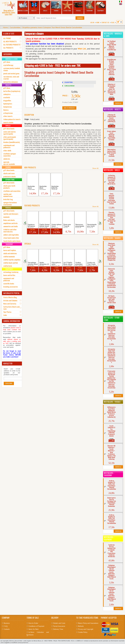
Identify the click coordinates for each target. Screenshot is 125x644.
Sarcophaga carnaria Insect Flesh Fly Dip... (33, 264)
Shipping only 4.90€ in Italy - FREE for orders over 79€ (53, 65)
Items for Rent (33, 629)
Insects (34, 6)
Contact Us (105, 22)
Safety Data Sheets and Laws (11, 308)
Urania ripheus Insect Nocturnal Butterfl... (57, 226)
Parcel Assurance (59, 626)
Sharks (56, 6)
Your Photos (7, 312)
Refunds (81, 626)
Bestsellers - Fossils (112, 402)
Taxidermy (90, 6)
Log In (92, 22)
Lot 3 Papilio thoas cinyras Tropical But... (68, 264)
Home (98, 22)
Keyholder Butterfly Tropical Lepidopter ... (56, 188)
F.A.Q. (6, 626)
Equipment (101, 6)
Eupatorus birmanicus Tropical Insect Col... (32, 226)
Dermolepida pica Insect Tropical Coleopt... (92, 226)
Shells (45, 6)
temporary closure (34, 33)
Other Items (67, 6)
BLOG (113, 22)
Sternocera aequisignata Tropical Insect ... (80, 226)
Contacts (7, 629)
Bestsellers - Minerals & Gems (113, 35)
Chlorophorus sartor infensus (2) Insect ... (56, 264)
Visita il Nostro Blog (10, 297)
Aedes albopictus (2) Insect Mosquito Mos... (44, 264)
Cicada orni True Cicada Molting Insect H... (92, 264)
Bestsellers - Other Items (112, 319)
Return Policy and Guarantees (88, 623)
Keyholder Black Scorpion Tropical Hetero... (43, 188)
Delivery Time (58, 629)
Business (7, 623)
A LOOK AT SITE (9, 34)
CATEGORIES (8, 54)
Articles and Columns (10, 300)
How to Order (33, 623)
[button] (26, 223)
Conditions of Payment (36, 626)
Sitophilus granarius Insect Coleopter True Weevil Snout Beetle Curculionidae (52, 27)
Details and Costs (59, 623)
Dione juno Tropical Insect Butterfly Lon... (68, 226)
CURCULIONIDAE (69, 86)
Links (5, 315)
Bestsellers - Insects (112, 109)
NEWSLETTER (8, 364)
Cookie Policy (83, 632)
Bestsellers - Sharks (112, 238)
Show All (95, 168)
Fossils (78, 6)
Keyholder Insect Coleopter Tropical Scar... (31, 188)
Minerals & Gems (23, 6)
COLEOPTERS (69, 82)
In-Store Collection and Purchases (38, 633)
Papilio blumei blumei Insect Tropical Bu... (45, 226)
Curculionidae (15, 27)
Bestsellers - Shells (112, 170)
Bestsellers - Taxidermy (109, 474)
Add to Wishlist (69, 108)
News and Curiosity (10, 304)
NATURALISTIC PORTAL (11, 293)
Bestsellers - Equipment (109, 538)
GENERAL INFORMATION (12, 321)
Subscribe (9, 383)
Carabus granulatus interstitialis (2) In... (79, 264)
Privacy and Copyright (86, 629)
